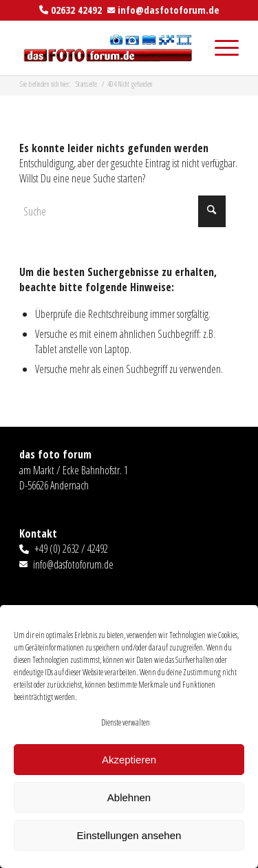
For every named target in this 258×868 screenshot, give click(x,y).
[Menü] (220, 47)
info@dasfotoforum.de (169, 10)
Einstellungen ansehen (129, 835)
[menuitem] (220, 47)
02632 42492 (76, 10)
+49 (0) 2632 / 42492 (71, 549)
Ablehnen (129, 797)
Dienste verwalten (126, 722)
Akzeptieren (129, 760)
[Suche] (122, 211)
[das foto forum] (107, 47)
